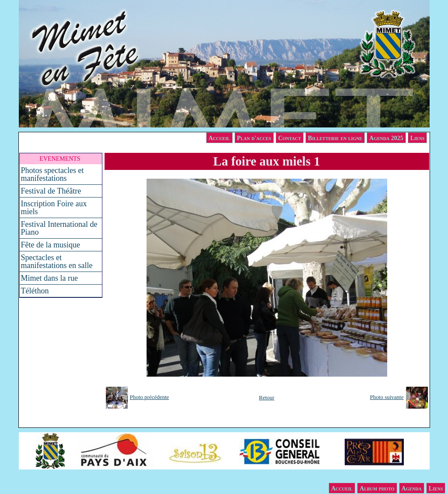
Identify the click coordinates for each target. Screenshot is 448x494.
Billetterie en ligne (335, 138)
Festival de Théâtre (51, 191)
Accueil (219, 138)
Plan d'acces (254, 138)
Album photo (377, 489)
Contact (290, 138)
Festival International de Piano (59, 228)
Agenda (412, 489)
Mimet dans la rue (49, 278)
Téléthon (35, 291)
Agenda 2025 (386, 138)
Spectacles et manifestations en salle (57, 261)
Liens (418, 138)
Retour (267, 397)
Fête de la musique (51, 245)
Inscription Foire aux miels (54, 208)
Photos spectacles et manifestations (52, 174)
